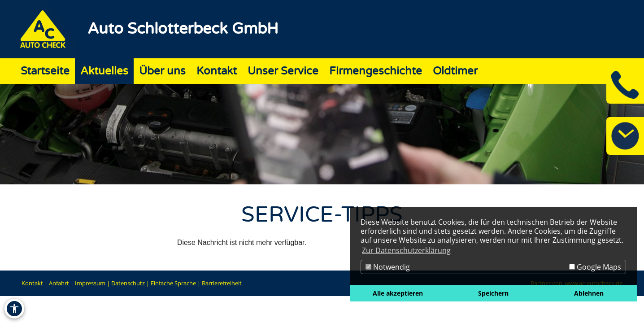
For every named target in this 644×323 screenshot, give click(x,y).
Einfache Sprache (173, 283)
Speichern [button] (493, 293)
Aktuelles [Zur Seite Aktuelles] (104, 71)
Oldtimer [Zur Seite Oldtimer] (455, 71)
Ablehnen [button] (589, 293)
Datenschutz (128, 283)
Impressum (90, 283)
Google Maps (595, 267)
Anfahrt (59, 283)
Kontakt (32, 283)
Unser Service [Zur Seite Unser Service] (283, 71)
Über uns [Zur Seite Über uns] (162, 71)
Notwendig (388, 267)
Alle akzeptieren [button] (398, 293)
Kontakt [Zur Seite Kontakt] (217, 71)
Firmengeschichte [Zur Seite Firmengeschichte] (376, 71)
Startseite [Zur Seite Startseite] (45, 71)
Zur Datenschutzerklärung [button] (406, 250)
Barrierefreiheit (222, 283)
